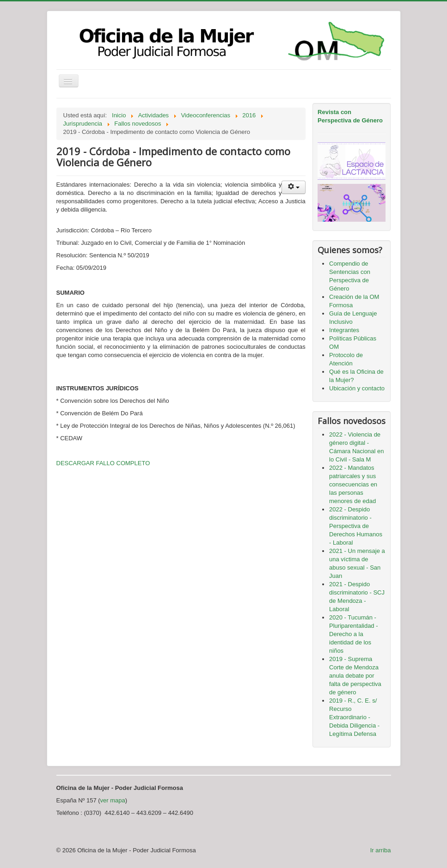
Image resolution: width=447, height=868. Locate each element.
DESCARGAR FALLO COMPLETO (103, 463)
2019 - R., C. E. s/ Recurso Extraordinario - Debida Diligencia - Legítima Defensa (354, 717)
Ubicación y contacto (357, 388)
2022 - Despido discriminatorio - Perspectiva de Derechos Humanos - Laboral (356, 526)
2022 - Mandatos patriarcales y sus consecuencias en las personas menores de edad (353, 484)
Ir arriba (381, 850)
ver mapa (113, 800)
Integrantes (344, 330)
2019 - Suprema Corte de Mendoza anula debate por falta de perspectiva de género (355, 676)
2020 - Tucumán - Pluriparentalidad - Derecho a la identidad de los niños (354, 634)
